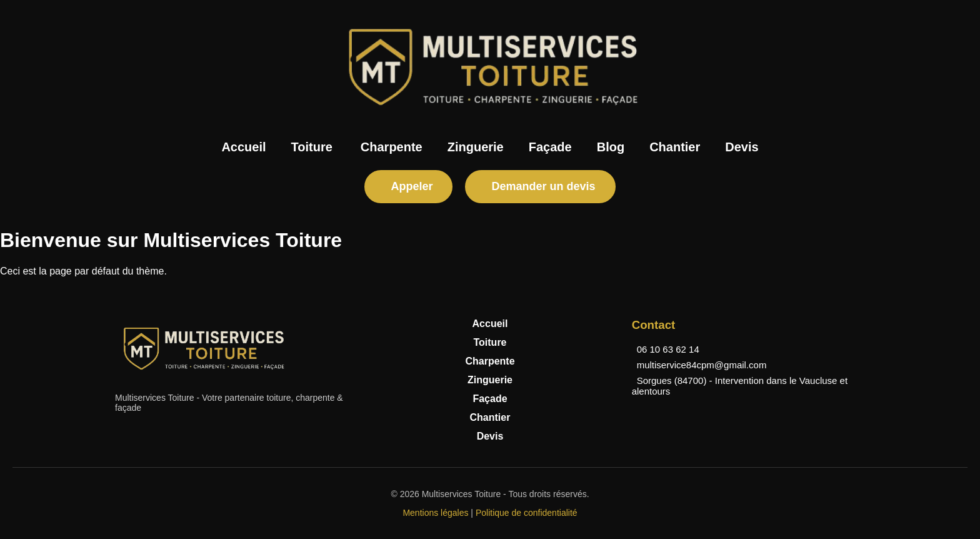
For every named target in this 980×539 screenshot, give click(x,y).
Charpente (392, 147)
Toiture (312, 147)
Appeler (412, 186)
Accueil (243, 147)
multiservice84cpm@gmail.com (702, 365)
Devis (742, 147)
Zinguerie (476, 147)
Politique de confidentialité (527, 513)
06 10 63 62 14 (668, 349)
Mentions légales (435, 513)
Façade (550, 147)
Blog (611, 147)
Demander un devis (543, 186)
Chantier (675, 147)
